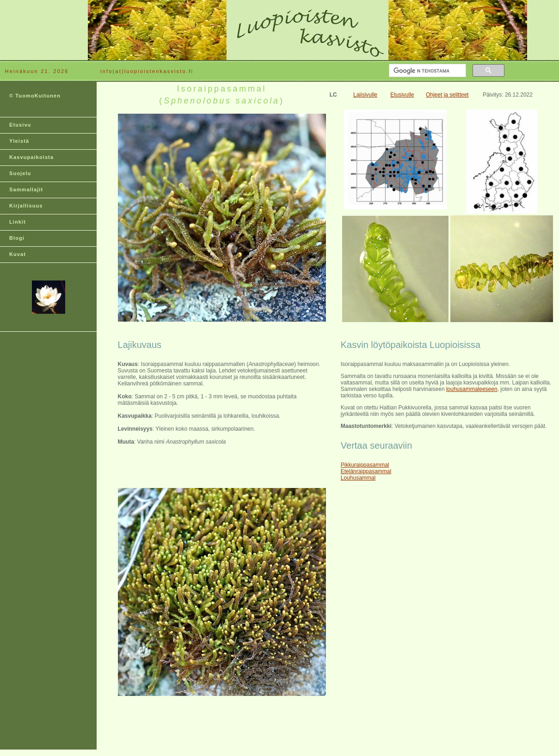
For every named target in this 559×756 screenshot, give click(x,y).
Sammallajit (26, 189)
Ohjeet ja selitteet (447, 95)
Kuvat (18, 254)
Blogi (17, 238)
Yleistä (19, 141)
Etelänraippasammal (366, 471)
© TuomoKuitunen (35, 96)
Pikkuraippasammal (365, 465)
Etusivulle (402, 95)
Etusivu (20, 125)
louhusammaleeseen (472, 389)
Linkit (18, 222)
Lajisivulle (365, 95)
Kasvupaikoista (31, 157)
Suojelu (20, 173)
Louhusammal (358, 478)
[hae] (427, 71)
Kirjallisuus (26, 206)
